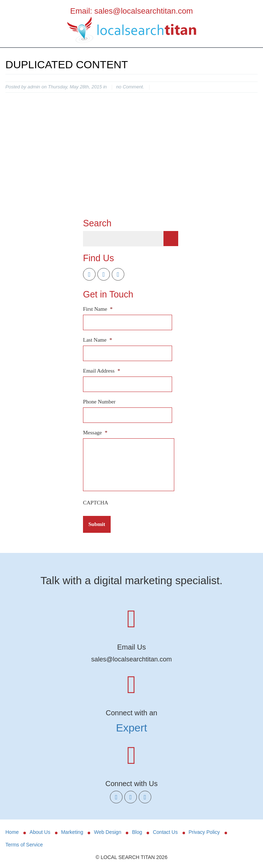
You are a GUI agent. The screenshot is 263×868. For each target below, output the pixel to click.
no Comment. (130, 87)
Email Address (101, 371)
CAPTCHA (96, 503)
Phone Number (99, 402)
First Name (98, 309)
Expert (132, 728)
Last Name (98, 340)
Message (95, 433)
